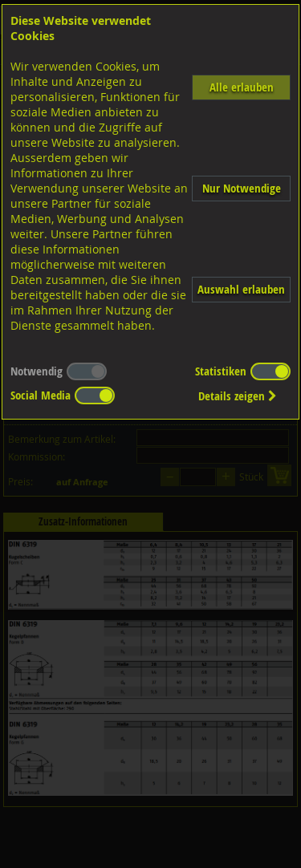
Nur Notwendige (242, 188)
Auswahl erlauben (241, 289)
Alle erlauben (242, 87)
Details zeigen (238, 396)
